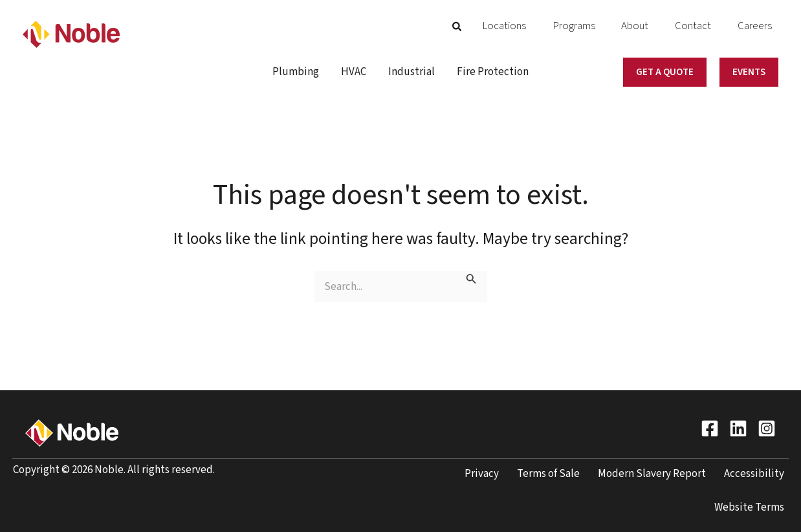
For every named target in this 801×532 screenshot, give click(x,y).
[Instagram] (767, 428)
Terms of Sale (548, 474)
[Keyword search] (401, 287)
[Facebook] (710, 428)
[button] (521, 28)
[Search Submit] (471, 280)
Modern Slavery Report (652, 474)
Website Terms (749, 507)
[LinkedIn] (738, 428)
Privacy (482, 474)
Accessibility (754, 474)
